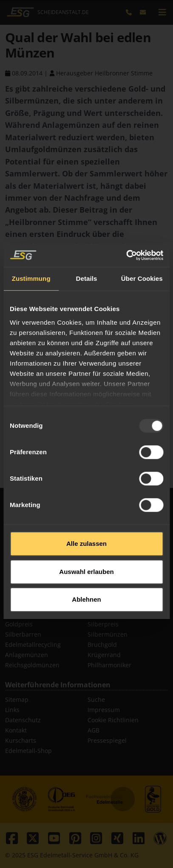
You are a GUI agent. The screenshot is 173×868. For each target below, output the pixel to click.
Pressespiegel (107, 740)
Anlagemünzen (27, 655)
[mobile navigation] (162, 12)
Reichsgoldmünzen (32, 665)
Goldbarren (21, 614)
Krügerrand (104, 655)
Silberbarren (23, 634)
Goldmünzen (106, 614)
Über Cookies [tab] (142, 261)
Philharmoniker (109, 665)
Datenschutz (23, 720)
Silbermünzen (108, 634)
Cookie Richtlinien (113, 720)
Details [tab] (87, 261)
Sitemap (17, 699)
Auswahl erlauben (86, 553)
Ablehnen (86, 581)
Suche (96, 699)
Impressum (104, 710)
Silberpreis (103, 624)
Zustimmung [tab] (31, 261)
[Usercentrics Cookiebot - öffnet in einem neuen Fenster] (126, 237)
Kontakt (16, 730)
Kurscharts (21, 740)
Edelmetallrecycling (33, 645)
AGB (94, 730)
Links (12, 710)
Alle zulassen (86, 526)
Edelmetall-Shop (28, 751)
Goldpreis (19, 624)
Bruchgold (102, 645)
